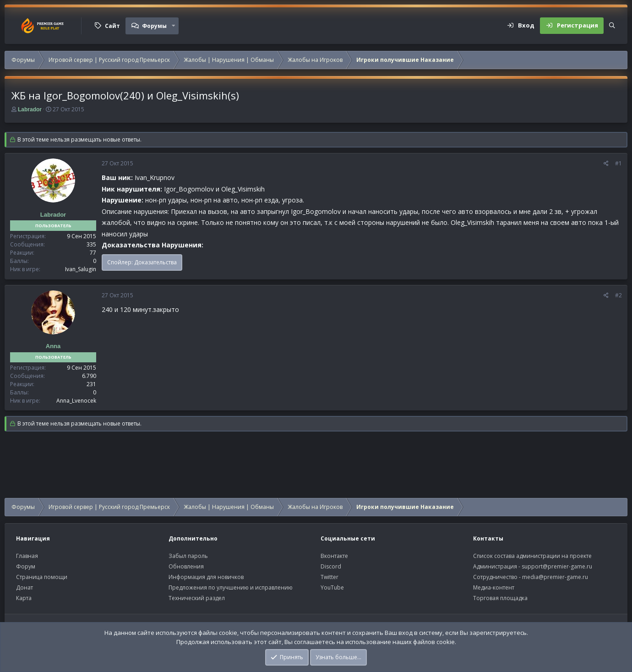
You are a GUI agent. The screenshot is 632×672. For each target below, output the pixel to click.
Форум (26, 566)
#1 (618, 163)
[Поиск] (612, 26)
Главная (27, 556)
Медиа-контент (494, 587)
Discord (331, 566)
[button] (174, 26)
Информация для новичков (206, 577)
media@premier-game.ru (555, 577)
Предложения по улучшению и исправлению (231, 587)
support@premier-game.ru (557, 566)
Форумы (154, 26)
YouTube (332, 587)
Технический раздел (197, 598)
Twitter (330, 577)
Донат (25, 587)
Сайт (112, 26)
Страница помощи (42, 577)
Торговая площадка (500, 598)
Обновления (186, 566)
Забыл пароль (188, 556)
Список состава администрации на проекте (532, 556)
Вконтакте (334, 556)
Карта (24, 598)
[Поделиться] (606, 164)
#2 (618, 295)
